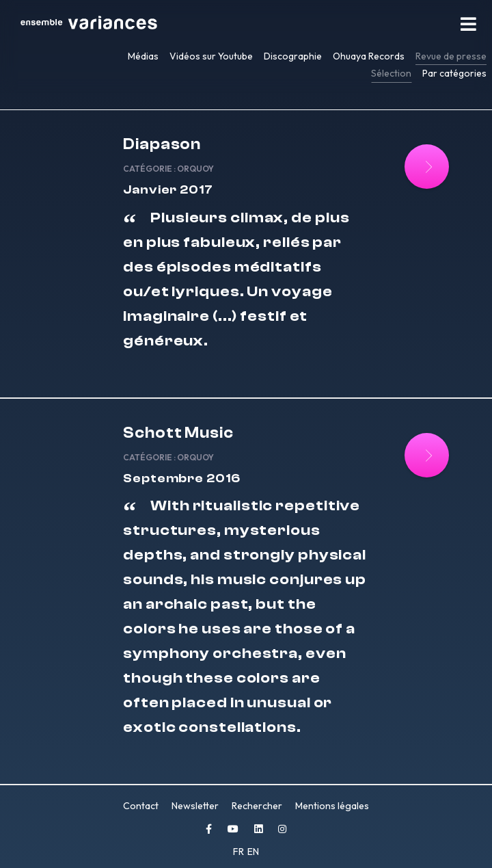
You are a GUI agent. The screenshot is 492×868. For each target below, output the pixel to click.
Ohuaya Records (369, 56)
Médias (143, 56)
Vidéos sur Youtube (211, 56)
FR (240, 852)
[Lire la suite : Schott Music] (427, 455)
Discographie (293, 56)
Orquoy (195, 169)
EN (253, 852)
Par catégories (454, 73)
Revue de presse (451, 56)
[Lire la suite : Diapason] (427, 167)
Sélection (391, 73)
